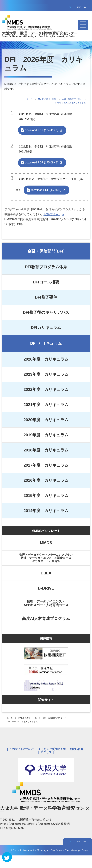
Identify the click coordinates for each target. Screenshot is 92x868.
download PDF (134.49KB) (42, 130)
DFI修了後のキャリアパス (46, 312)
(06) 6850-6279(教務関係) (54, 824)
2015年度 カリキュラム (46, 495)
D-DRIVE (46, 588)
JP (70, 7)
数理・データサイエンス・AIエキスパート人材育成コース (46, 603)
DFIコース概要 (46, 282)
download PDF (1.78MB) (46, 190)
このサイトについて (22, 749)
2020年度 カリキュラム (46, 420)
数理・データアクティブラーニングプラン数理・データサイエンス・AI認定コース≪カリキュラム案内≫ (46, 558)
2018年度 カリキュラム (46, 450)
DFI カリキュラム (46, 343)
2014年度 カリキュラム (46, 511)
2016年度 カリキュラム (46, 480)
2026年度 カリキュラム (46, 359)
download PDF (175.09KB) (42, 162)
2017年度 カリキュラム (46, 465)
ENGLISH (81, 7)
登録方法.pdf (52, 214)
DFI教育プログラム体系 (46, 267)
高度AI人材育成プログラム (46, 618)
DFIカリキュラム (46, 327)
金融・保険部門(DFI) (46, 251)
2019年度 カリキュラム (46, 435)
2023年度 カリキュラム (46, 374)
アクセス (46, 752)
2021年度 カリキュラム (46, 405)
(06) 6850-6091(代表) (22, 824)
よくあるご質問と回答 (52, 749)
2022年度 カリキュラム (46, 389)
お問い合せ (76, 749)
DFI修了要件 (46, 297)
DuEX (46, 573)
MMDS (46, 543)
